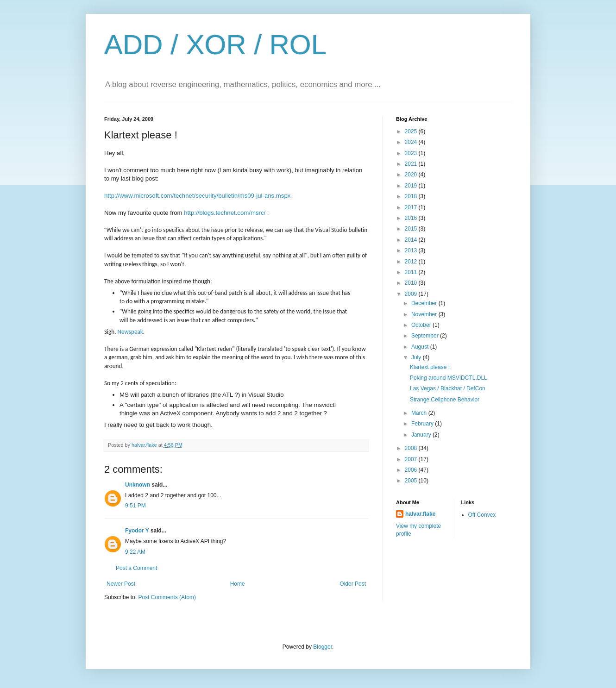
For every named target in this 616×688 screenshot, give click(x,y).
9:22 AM (135, 552)
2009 (412, 294)
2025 (412, 131)
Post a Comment (136, 568)
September (426, 336)
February (423, 424)
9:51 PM (135, 506)
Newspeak (130, 332)
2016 (412, 218)
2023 (412, 153)
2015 (412, 229)
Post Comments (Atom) (167, 597)
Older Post (353, 584)
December (425, 303)
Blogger (323, 647)
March (420, 413)
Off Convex (482, 515)
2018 (412, 196)
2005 (412, 481)
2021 (412, 164)
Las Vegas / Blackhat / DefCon (448, 388)
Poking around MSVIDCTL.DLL (449, 378)
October (422, 325)
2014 (412, 240)
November (425, 314)
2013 (412, 250)
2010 (412, 283)
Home (238, 584)
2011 (412, 272)
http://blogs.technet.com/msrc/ (225, 213)
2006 (412, 470)
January (422, 435)
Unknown (138, 485)
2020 (412, 175)
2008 (412, 448)
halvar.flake (420, 514)
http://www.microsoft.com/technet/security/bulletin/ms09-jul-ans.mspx (197, 196)
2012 (412, 262)
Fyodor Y (137, 531)
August (421, 347)
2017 (412, 207)
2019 (412, 186)
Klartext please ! (430, 367)
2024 (412, 142)
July (417, 357)
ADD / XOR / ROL (215, 45)
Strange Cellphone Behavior (445, 400)
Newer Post (121, 584)
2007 (412, 459)
